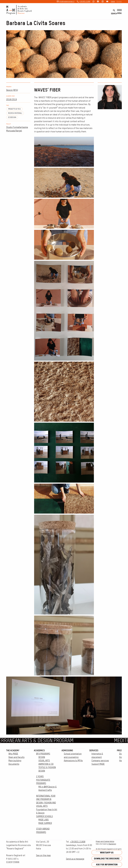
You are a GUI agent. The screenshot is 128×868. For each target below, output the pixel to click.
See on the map (43, 855)
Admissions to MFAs (73, 761)
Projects (122, 750)
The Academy (13, 750)
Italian (113, 1)
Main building (15, 761)
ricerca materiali (15, 113)
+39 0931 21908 (85, 1)
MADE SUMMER (45, 823)
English (119, 1)
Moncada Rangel (14, 131)
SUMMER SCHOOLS (44, 816)
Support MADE (98, 764)
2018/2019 (12, 99)
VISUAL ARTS (44, 761)
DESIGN (42, 757)
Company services (100, 761)
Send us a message (75, 859)
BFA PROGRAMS (43, 754)
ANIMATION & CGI (46, 764)
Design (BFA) (12, 90)
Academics (39, 750)
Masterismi (112, 844)
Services (94, 750)
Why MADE (13, 754)
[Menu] (119, 12)
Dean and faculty (17, 757)
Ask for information (107, 864)
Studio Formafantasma (17, 127)
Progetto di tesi (14, 109)
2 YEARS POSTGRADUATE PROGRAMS (43, 780)
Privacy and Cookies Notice (105, 841)
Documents (14, 764)
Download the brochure (107, 858)
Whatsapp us (107, 852)
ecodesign (12, 117)
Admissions (67, 750)
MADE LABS (44, 820)
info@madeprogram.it (67, 1)
